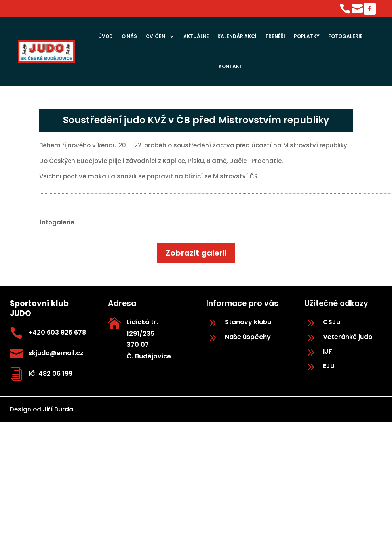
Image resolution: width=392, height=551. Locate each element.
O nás (129, 36)
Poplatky (307, 36)
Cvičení (156, 36)
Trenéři (275, 36)
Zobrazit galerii (196, 253)
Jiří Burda (58, 409)
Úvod (106, 36)
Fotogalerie (345, 36)
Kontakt (230, 66)
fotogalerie (57, 222)
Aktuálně (196, 36)
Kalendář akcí (237, 36)
